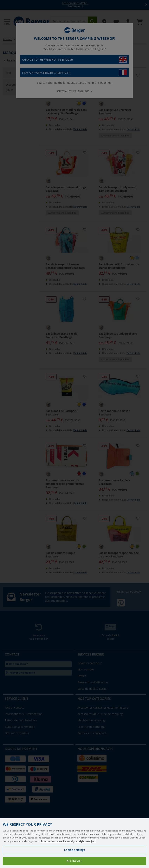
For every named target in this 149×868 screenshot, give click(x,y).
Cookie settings (74, 850)
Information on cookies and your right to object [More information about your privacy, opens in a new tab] (68, 841)
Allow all (74, 861)
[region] (74, 843)
